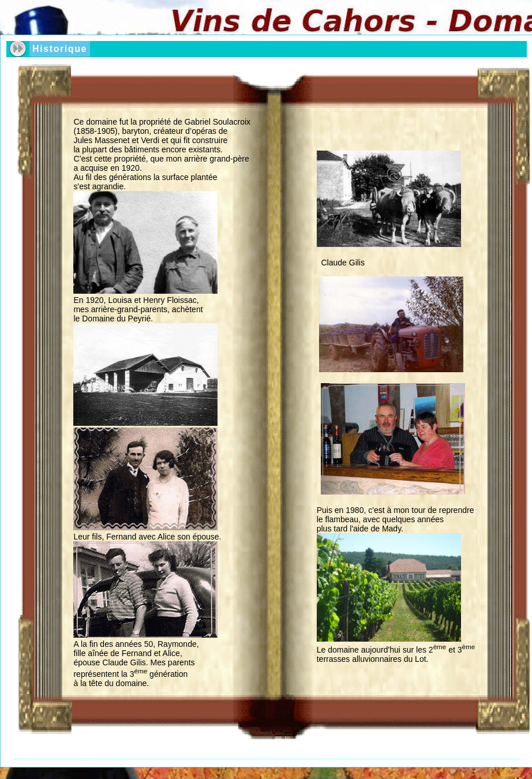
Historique (60, 49)
